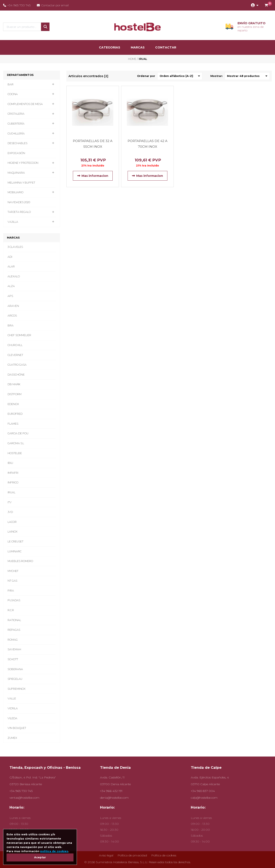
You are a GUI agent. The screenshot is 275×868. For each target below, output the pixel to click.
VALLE (12, 698)
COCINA (13, 94)
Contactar (166, 47)
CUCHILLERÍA (16, 133)
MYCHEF (13, 571)
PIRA (11, 591)
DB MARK (14, 384)
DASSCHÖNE (16, 375)
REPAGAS (14, 630)
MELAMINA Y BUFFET (21, 183)
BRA (11, 325)
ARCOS (12, 316)
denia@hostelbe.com (114, 798)
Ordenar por (146, 76)
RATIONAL (14, 620)
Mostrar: (216, 76)
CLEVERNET (15, 355)
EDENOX (13, 404)
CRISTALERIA (16, 114)
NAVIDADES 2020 (19, 202)
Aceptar (40, 857)
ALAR (11, 266)
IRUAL (11, 492)
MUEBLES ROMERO (20, 561)
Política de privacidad (132, 855)
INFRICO (13, 482)
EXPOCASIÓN (16, 153)
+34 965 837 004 (203, 791)
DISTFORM (15, 394)
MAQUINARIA (16, 173)
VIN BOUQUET (17, 728)
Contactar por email (53, 5)
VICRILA (13, 708)
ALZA (11, 286)
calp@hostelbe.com (204, 798)
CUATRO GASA (17, 365)
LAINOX (13, 532)
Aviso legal (106, 855)
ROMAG (13, 640)
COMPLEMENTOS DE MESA (25, 104)
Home (132, 59)
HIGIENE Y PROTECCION (23, 163)
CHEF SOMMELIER (19, 335)
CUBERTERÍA (16, 124)
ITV (10, 502)
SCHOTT (13, 659)
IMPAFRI (13, 473)
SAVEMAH (14, 649)
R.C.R (11, 610)
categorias (110, 47)
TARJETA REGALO (19, 212)
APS (10, 296)
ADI (10, 257)
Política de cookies (164, 855)
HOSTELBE (15, 453)
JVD (10, 512)
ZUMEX (12, 738)
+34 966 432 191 (111, 791)
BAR (11, 84)
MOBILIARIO (15, 192)
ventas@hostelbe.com (24, 798)
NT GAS (12, 581)
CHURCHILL (15, 345)
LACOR (12, 522)
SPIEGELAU (15, 679)
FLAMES (13, 424)
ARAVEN (13, 306)
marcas (138, 47)
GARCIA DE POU (18, 433)
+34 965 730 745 (17, 5)
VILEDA (12, 718)
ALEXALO (14, 276)
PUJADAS (14, 600)
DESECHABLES (17, 143)
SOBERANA (15, 669)
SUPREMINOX (17, 689)
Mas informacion (93, 176)
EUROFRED (15, 414)
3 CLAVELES (15, 247)
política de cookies (54, 851)
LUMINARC (15, 551)
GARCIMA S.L (16, 443)
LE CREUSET (15, 541)
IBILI (10, 463)
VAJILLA (13, 222)
